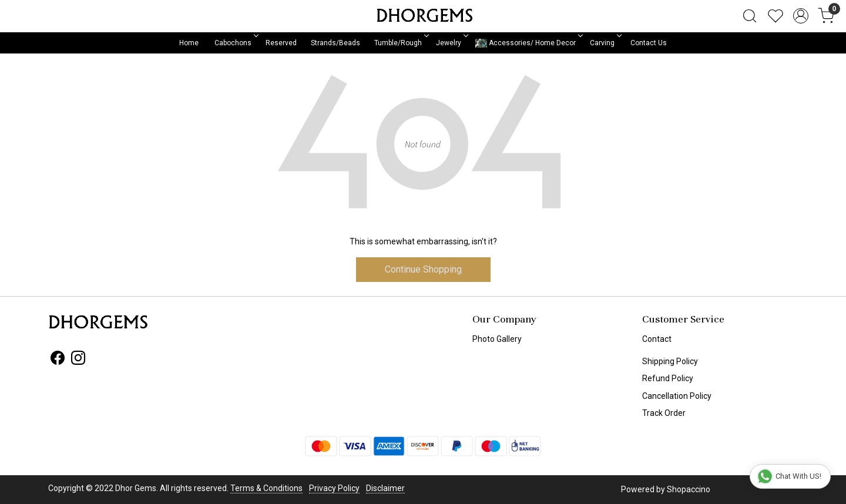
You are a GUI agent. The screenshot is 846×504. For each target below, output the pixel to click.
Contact (657, 339)
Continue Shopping (423, 269)
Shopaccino (689, 489)
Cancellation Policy (677, 396)
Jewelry (451, 43)
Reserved (281, 43)
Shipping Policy (670, 361)
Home (189, 43)
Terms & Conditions (266, 488)
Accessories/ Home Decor (528, 43)
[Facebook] (58, 360)
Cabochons (236, 43)
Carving (605, 43)
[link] (750, 16)
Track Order (664, 413)
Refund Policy (668, 378)
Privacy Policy (334, 488)
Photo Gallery (497, 339)
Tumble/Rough (401, 43)
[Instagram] (78, 360)
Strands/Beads (335, 43)
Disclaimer (385, 488)
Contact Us (649, 43)
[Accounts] (801, 16)
